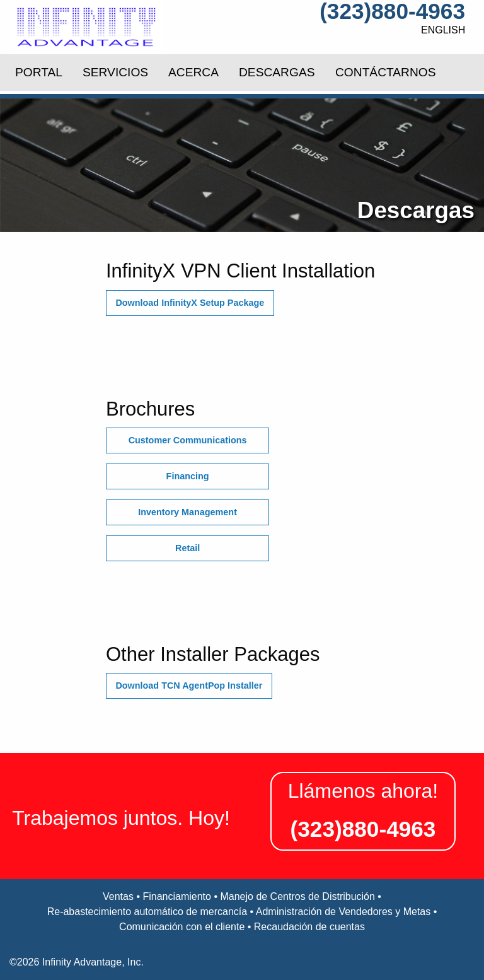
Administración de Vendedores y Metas (343, 912)
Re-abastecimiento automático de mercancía (147, 912)
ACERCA (193, 72)
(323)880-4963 (392, 11)
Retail (187, 548)
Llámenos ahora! (363, 791)
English (443, 30)
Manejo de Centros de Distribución (297, 896)
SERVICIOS (115, 72)
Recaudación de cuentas (309, 927)
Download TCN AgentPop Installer (189, 685)
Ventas (118, 896)
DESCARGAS (277, 72)
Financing (188, 476)
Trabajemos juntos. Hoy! (121, 818)
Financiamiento (177, 896)
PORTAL (39, 72)
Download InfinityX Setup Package (190, 303)
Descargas (416, 211)
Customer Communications (188, 440)
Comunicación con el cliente (182, 927)
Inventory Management (187, 512)
